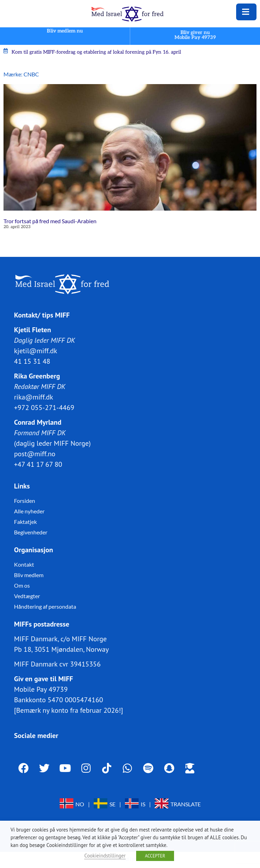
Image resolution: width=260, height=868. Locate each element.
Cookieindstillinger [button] (105, 856)
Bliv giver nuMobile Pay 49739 (195, 35)
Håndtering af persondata (45, 606)
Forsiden (25, 500)
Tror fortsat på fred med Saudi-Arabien (50, 221)
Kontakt (24, 564)
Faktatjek (25, 521)
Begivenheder (31, 532)
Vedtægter (27, 596)
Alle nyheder (29, 511)
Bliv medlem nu (65, 31)
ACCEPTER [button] (155, 856)
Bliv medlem (29, 575)
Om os (22, 585)
